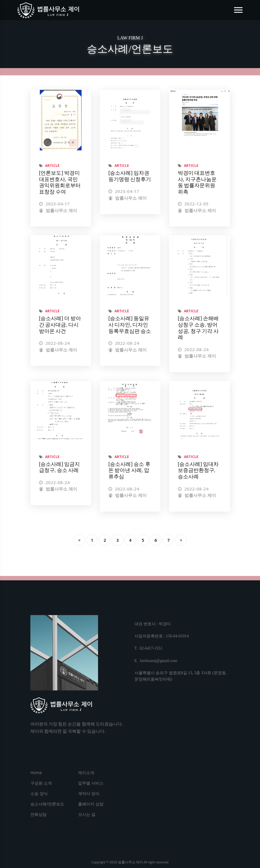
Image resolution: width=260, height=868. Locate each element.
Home (36, 773)
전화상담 (38, 814)
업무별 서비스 (91, 783)
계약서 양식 (89, 793)
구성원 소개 (41, 783)
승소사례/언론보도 (47, 804)
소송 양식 (39, 793)
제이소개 (86, 773)
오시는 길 (87, 814)
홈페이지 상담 (91, 804)
